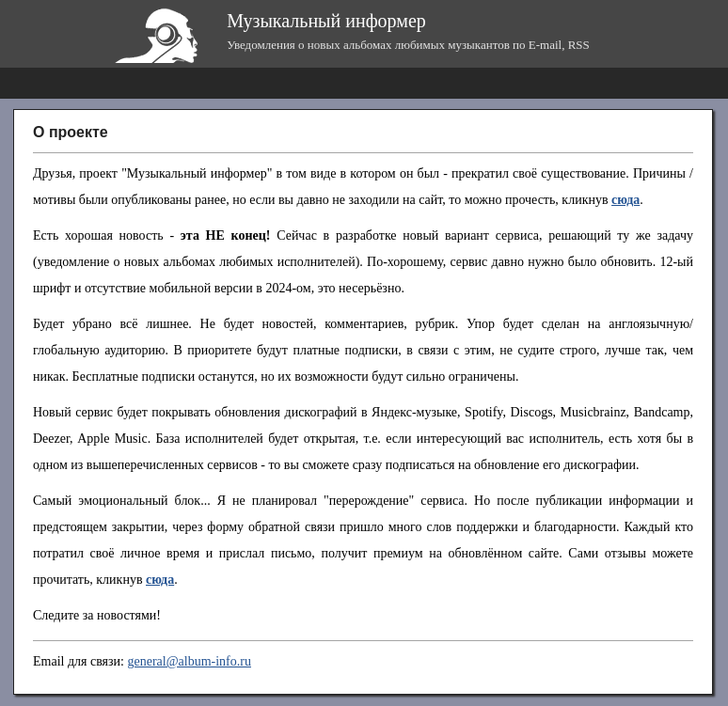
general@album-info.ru (189, 661)
